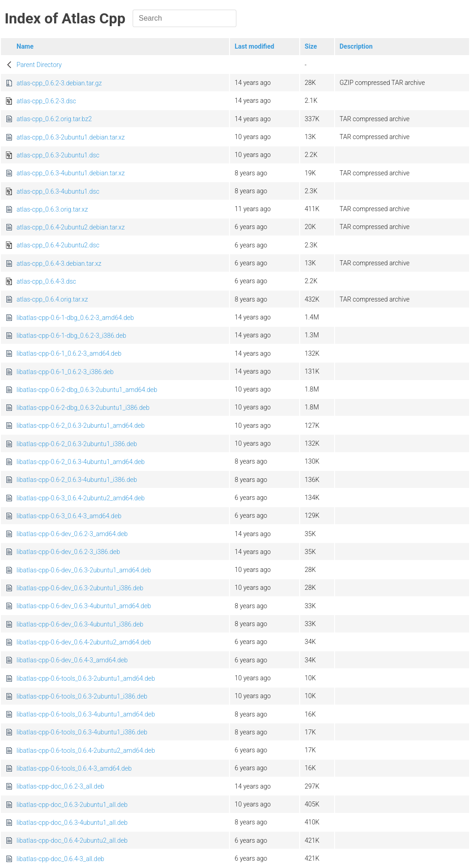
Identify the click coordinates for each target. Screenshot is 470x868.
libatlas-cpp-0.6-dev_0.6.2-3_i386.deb (68, 552)
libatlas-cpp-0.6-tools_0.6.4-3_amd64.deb (74, 768)
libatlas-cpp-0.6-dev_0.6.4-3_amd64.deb (72, 660)
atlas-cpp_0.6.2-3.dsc (46, 101)
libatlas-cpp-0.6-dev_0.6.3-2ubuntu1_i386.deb (80, 588)
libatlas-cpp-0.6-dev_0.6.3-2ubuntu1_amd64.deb (84, 570)
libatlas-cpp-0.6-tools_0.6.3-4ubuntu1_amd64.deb (86, 714)
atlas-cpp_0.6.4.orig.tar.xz (52, 299)
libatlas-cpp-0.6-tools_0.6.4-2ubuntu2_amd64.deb (86, 750)
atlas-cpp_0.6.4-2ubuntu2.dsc (58, 245)
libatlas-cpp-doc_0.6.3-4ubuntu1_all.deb (72, 823)
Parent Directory (39, 65)
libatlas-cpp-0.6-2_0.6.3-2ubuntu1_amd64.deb (81, 426)
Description (356, 46)
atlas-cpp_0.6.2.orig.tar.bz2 (54, 119)
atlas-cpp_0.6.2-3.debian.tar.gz (59, 83)
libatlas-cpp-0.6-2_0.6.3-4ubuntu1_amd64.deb (81, 462)
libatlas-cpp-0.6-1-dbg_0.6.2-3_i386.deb (71, 336)
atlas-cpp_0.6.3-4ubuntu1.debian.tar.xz (71, 173)
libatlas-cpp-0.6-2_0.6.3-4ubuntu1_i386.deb (77, 480)
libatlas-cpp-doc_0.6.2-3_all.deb (60, 786)
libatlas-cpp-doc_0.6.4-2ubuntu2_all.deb (72, 840)
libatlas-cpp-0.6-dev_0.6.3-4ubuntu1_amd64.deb (84, 606)
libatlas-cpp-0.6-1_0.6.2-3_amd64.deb (69, 353)
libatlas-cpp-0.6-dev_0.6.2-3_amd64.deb (72, 534)
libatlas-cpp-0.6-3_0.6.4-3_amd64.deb (69, 516)
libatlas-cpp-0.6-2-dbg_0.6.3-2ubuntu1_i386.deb (83, 408)
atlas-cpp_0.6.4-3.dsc (46, 281)
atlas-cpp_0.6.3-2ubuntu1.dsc (58, 155)
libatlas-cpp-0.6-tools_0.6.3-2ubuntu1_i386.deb (82, 696)
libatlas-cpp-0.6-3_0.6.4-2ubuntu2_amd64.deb (81, 498)
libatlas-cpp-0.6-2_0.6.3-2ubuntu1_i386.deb (77, 444)
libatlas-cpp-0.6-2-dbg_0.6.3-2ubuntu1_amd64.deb (87, 390)
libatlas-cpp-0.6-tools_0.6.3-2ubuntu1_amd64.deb (86, 678)
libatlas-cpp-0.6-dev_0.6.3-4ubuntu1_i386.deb (80, 624)
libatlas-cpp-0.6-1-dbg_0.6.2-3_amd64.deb (75, 318)
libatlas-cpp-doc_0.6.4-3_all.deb (60, 859)
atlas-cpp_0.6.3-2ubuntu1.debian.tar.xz (71, 137)
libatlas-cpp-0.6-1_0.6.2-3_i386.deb (65, 372)
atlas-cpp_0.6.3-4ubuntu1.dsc (58, 191)
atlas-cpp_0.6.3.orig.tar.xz (52, 209)
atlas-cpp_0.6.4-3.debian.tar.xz (59, 263)
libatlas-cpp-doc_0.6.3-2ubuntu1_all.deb (72, 805)
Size (311, 46)
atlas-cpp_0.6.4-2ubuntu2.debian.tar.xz (71, 227)
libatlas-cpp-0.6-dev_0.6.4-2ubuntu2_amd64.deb (84, 642)
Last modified (254, 46)
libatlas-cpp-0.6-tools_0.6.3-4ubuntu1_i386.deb (82, 732)
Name (25, 46)
